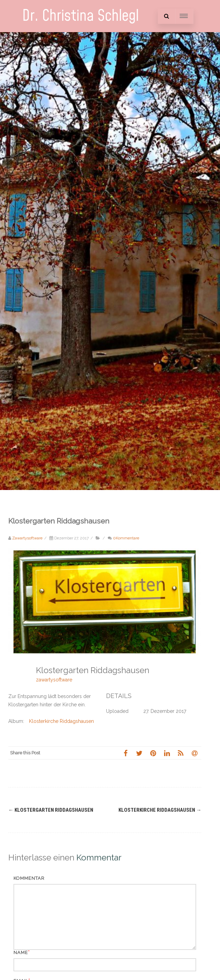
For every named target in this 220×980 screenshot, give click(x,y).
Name (21, 953)
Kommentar (29, 878)
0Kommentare (126, 538)
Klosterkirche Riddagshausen (61, 721)
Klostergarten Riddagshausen (51, 810)
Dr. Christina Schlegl (80, 16)
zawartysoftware (54, 680)
